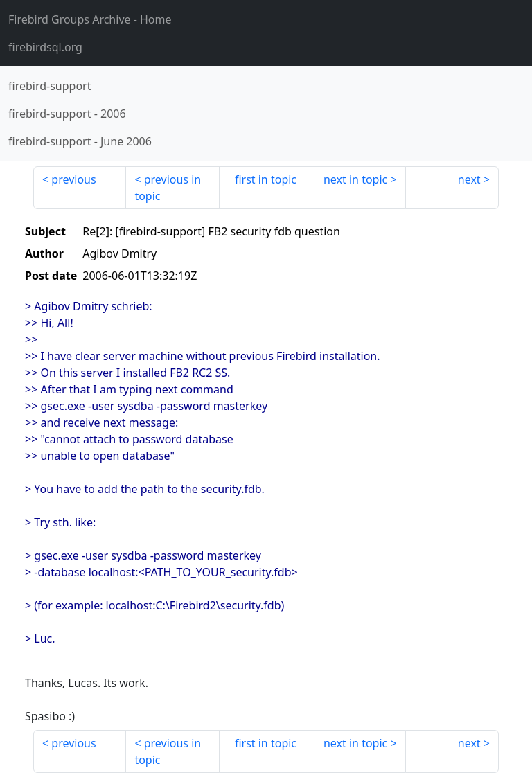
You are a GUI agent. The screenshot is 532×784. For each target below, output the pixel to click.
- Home (90, 19)
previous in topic (168, 188)
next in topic (355, 179)
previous (73, 179)
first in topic (266, 179)
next (469, 179)
